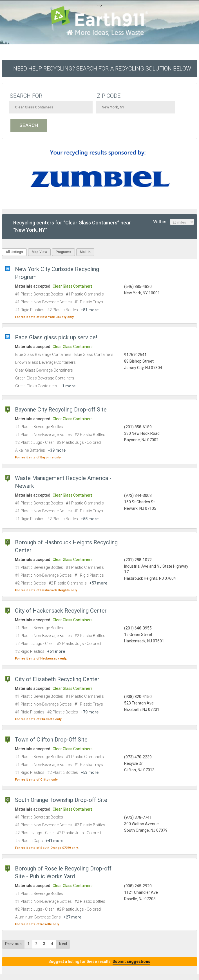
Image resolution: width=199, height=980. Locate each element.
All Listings (14, 252)
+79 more (90, 712)
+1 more (68, 386)
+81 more (90, 310)
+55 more (90, 519)
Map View (39, 252)
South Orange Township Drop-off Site (61, 800)
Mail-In (85, 252)
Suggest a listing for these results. (99, 961)
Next (63, 944)
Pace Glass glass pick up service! (56, 337)
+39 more (57, 450)
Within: (174, 222)
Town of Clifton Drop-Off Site (51, 740)
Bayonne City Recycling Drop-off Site (61, 410)
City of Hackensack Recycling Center (61, 611)
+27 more (72, 917)
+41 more (54, 841)
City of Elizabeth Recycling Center (57, 679)
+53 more (90, 772)
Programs (63, 252)
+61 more (56, 651)
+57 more (98, 583)
